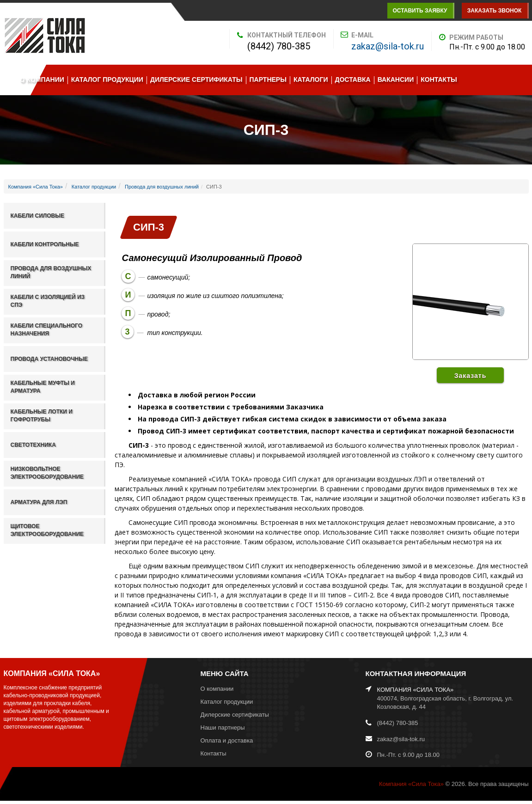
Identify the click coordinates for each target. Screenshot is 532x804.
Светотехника (33, 445)
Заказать (471, 376)
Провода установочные (49, 359)
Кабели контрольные (45, 244)
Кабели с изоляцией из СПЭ (48, 301)
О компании (42, 80)
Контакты (439, 80)
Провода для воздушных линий (162, 187)
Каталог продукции (107, 80)
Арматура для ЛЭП (39, 502)
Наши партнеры (223, 728)
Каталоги (311, 80)
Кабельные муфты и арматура (43, 387)
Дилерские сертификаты (196, 80)
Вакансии (396, 80)
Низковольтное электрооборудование (47, 473)
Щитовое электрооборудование (47, 530)
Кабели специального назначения (47, 330)
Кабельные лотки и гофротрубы (42, 416)
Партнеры (268, 80)
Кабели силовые (37, 216)
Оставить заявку (420, 11)
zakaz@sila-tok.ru (388, 46)
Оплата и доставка (227, 740)
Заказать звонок (495, 11)
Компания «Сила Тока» (36, 187)
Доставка (353, 80)
